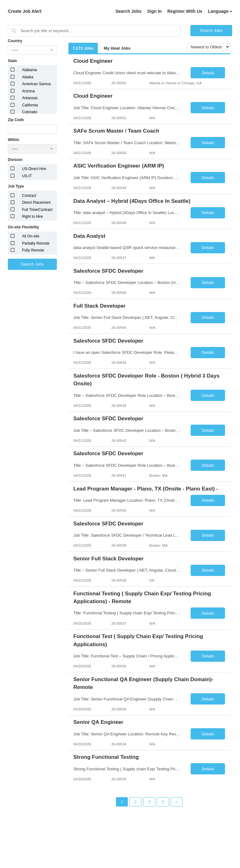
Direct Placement (36, 202)
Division (15, 160)
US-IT (27, 176)
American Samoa (37, 84)
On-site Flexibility (23, 227)
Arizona (29, 91)
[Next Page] (177, 802)
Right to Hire (33, 217)
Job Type (16, 186)
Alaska (28, 77)
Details (208, 73)
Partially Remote (36, 243)
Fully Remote (33, 250)
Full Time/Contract (37, 210)
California (30, 105)
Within (14, 140)
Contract (29, 196)
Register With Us (185, 11)
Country (15, 41)
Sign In (155, 11)
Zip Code (16, 120)
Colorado (30, 112)
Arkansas (30, 98)
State (12, 61)
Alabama (30, 70)
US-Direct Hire (34, 169)
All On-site (31, 236)
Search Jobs (128, 11)
